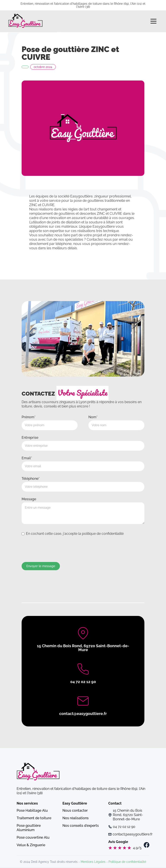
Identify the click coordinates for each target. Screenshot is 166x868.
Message (29, 499)
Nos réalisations (76, 818)
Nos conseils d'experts (81, 826)
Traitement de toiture (34, 818)
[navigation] (26, 21)
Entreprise (30, 438)
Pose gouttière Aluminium (29, 828)
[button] (153, 21)
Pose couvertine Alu (33, 837)
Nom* (93, 417)
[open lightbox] (83, 128)
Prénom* (29, 417)
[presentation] (54, 549)
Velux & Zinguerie (31, 845)
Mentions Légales (93, 862)
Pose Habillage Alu (32, 810)
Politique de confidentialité (127, 862)
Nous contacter (75, 810)
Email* (27, 458)
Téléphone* (31, 479)
